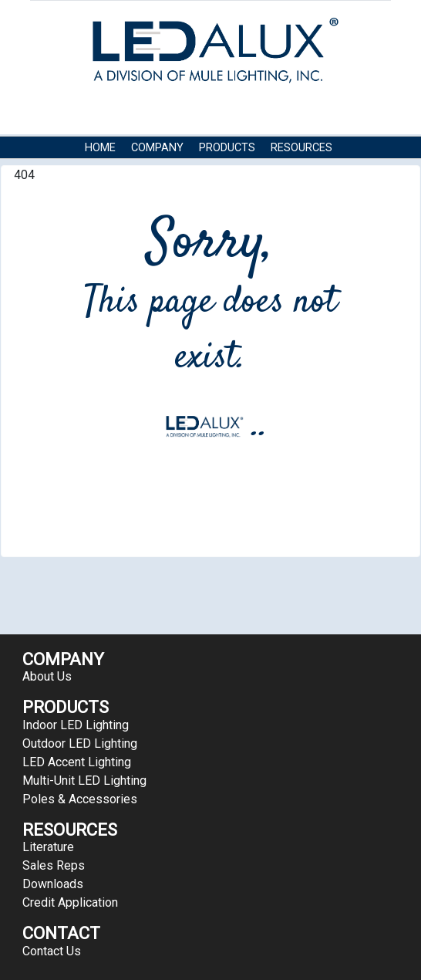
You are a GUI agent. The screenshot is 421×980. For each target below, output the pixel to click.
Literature (48, 847)
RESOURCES (301, 148)
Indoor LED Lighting (76, 725)
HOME (100, 148)
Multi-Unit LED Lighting (84, 781)
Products (227, 148)
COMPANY (157, 148)
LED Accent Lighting (77, 762)
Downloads (53, 884)
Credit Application (70, 902)
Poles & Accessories (80, 799)
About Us (47, 676)
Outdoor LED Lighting (80, 743)
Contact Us (118, 171)
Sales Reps (54, 865)
